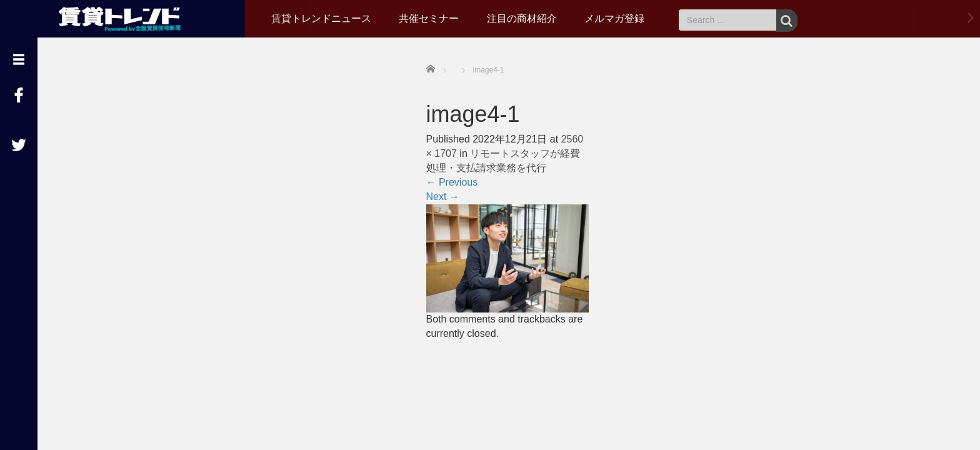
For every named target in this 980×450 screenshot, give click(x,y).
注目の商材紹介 (522, 18)
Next (443, 197)
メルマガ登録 (614, 18)
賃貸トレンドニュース (321, 18)
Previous (452, 182)
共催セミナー (429, 18)
